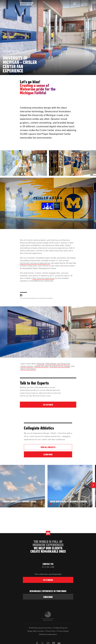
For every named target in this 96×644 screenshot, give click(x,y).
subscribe (48, 597)
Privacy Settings (63, 631)
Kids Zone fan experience (43, 278)
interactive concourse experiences (35, 263)
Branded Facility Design (60, 366)
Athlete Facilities (41, 366)
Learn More (58, 454)
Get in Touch (48, 405)
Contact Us (48, 564)
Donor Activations (28, 369)
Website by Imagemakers (48, 634)
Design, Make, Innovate (36, 631)
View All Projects (48, 447)
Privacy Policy (50, 631)
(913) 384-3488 (48, 567)
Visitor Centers (27, 366)
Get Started (48, 580)
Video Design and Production (58, 363)
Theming (40, 363)
